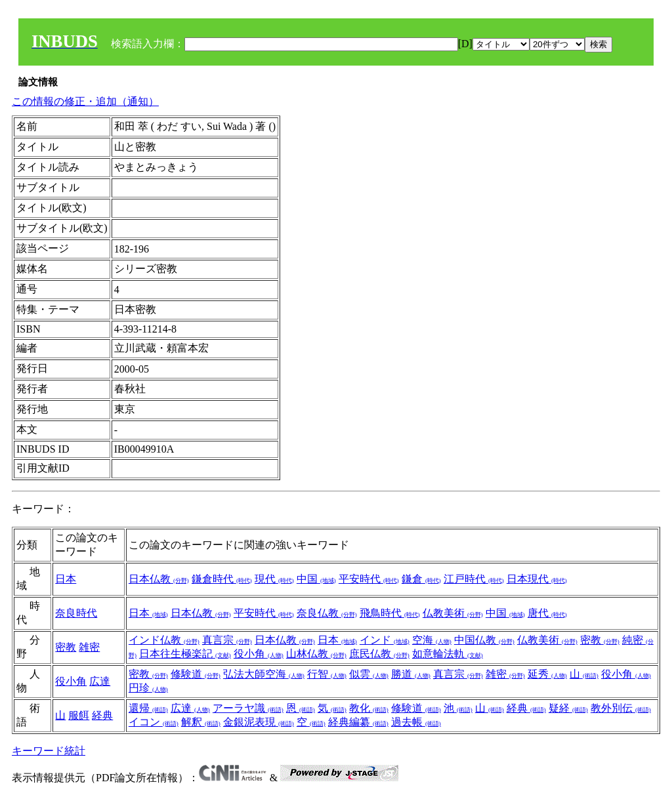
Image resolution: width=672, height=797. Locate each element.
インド (385, 640)
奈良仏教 (327, 613)
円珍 (148, 688)
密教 (66, 647)
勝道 (411, 674)
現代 (274, 579)
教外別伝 (621, 708)
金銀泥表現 (259, 722)
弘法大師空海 (264, 674)
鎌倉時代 (222, 579)
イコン (154, 722)
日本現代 (537, 579)
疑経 (568, 708)
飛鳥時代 (390, 613)
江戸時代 (474, 579)
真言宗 (227, 640)
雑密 (89, 647)
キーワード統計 (49, 751)
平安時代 (369, 579)
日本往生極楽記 (185, 654)
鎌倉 (421, 579)
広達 (100, 681)
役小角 (259, 654)
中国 (316, 579)
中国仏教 (484, 640)
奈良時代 (76, 613)
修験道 (196, 674)
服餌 (79, 715)
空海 (432, 640)
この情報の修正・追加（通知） (85, 101)
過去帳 (416, 722)
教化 (369, 708)
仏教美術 (453, 613)
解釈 (201, 722)
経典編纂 (358, 722)
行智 (327, 674)
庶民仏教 (379, 654)
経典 (102, 715)
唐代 (547, 613)
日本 (66, 579)
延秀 (547, 674)
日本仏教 (159, 579)
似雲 (369, 674)
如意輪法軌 (448, 654)
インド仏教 (164, 640)
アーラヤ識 (248, 708)
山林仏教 (316, 654)
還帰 (148, 708)
